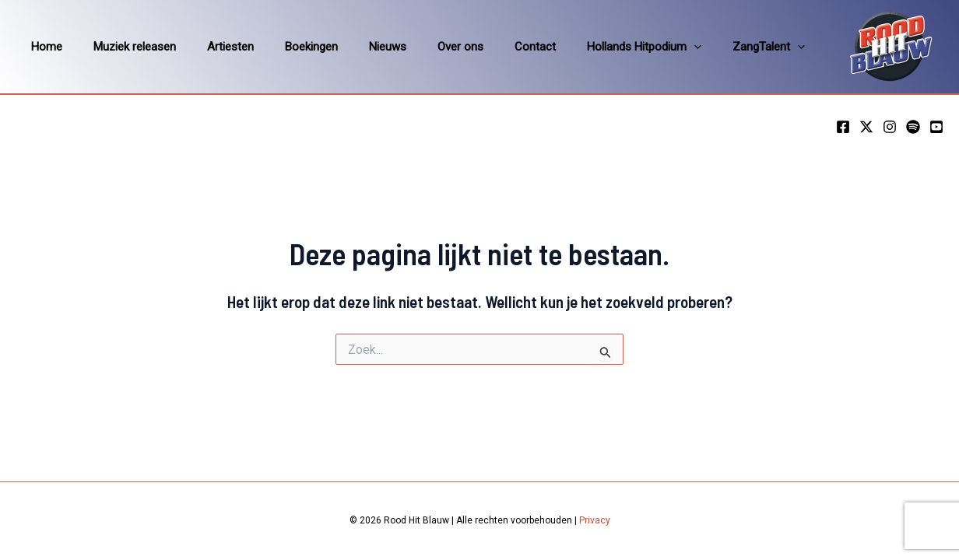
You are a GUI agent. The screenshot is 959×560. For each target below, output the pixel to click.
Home (43, 47)
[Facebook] (843, 127)
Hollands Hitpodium (586, 47)
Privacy (595, 520)
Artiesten (211, 47)
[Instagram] (890, 127)
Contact (485, 47)
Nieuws (353, 47)
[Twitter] (866, 127)
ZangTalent (703, 47)
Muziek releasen (123, 47)
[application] (636, 47)
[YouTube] (936, 127)
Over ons (418, 47)
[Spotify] (913, 127)
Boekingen (284, 47)
